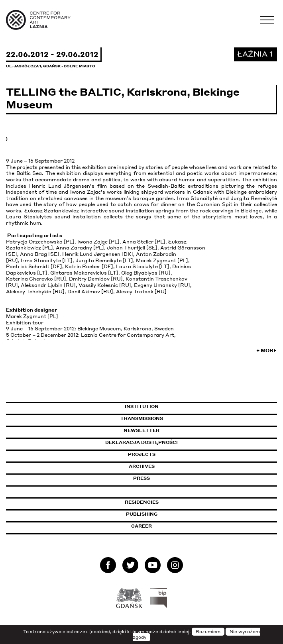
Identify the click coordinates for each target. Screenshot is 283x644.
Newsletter (141, 430)
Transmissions (176, 418)
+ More (267, 350)
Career (141, 526)
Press (141, 478)
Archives (142, 466)
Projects (142, 454)
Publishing (142, 514)
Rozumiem (208, 632)
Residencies (142, 502)
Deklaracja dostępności (141, 442)
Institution (142, 406)
